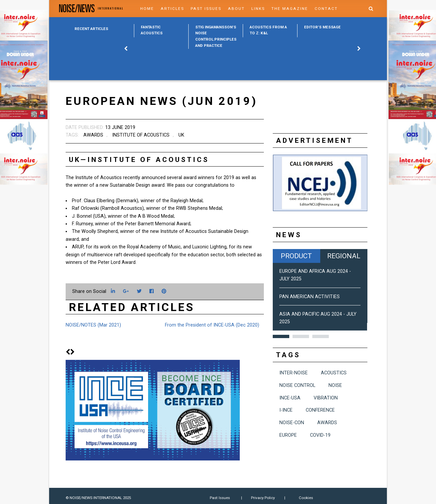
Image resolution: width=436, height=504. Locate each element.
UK (181, 135)
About (236, 9)
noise (335, 385)
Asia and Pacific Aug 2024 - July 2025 (318, 318)
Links (258, 9)
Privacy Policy (263, 498)
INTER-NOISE (294, 373)
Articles (172, 9)
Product (296, 256)
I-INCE (286, 410)
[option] (161, 31)
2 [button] (301, 336)
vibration (326, 398)
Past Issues (206, 9)
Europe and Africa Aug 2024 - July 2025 (315, 275)
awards (93, 135)
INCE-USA (290, 398)
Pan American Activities (310, 297)
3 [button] (321, 336)
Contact (326, 9)
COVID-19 (320, 435)
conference (320, 410)
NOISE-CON (292, 423)
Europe (288, 435)
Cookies (306, 498)
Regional (344, 256)
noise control (297, 385)
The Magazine (290, 9)
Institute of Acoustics (141, 135)
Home (147, 9)
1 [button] (281, 336)
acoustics (334, 373)
